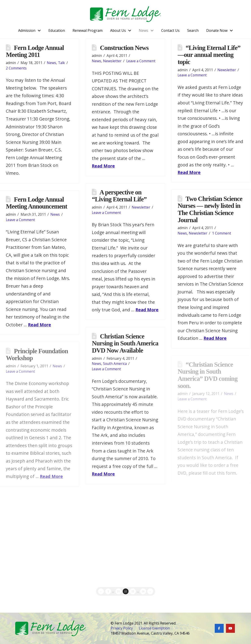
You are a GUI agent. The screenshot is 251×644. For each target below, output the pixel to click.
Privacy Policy (122, 628)
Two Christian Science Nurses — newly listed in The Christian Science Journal (210, 209)
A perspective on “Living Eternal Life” (119, 196)
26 (143, 591)
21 (118, 591)
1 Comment (222, 233)
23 (133, 591)
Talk (61, 63)
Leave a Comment (141, 61)
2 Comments (16, 68)
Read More (103, 166)
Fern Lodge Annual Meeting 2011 (35, 51)
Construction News (124, 48)
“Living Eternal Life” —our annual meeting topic (209, 55)
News (51, 63)
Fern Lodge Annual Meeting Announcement (36, 203)
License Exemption (154, 628)
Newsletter (112, 61)
